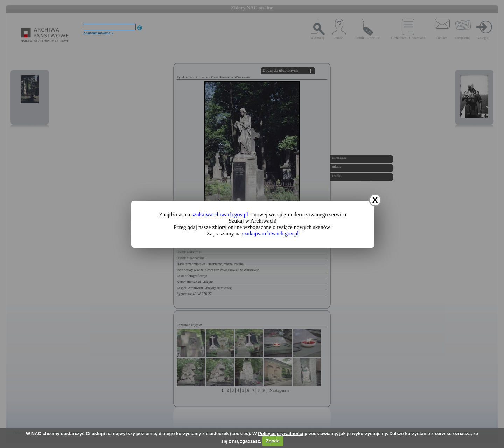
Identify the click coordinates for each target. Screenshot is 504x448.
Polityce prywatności (281, 433)
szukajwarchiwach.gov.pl (220, 215)
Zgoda (273, 441)
